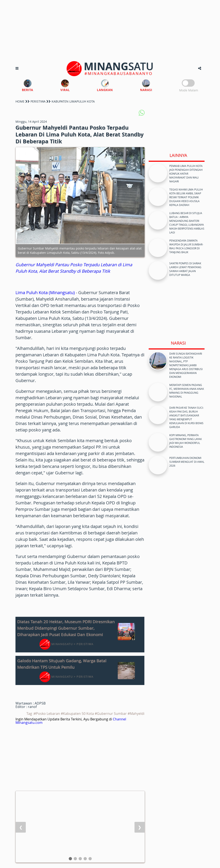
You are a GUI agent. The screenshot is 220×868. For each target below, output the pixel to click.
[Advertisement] (110, 30)
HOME (20, 101)
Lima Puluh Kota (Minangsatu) (45, 293)
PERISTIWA (38, 101)
